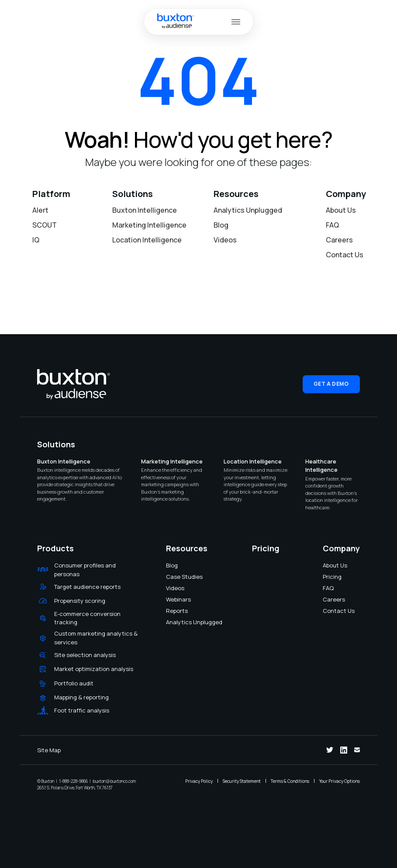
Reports (172, 611)
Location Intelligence (147, 240)
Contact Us (345, 255)
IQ (36, 240)
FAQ (332, 225)
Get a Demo (331, 384)
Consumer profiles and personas (85, 570)
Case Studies (172, 577)
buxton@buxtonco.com (114, 781)
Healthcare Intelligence (321, 466)
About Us (341, 210)
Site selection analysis (85, 655)
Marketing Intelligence (149, 225)
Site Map (49, 750)
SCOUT (45, 225)
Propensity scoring (80, 601)
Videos (225, 240)
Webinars (172, 599)
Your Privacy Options (340, 781)
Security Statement (242, 781)
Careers (339, 240)
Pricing (328, 577)
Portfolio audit (74, 683)
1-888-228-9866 (73, 781)
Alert (40, 210)
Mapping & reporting (81, 697)
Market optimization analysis (94, 669)
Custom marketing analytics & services (96, 638)
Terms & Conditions (290, 781)
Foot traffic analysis (82, 710)
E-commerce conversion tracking (87, 618)
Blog (221, 225)
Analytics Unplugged (248, 210)
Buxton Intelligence (145, 210)
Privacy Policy (199, 781)
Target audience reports (87, 587)
